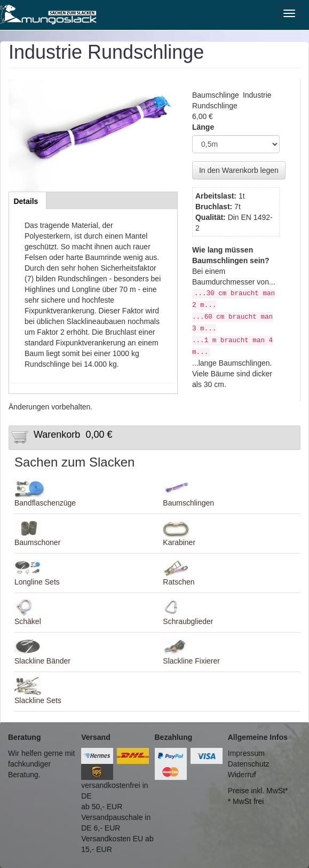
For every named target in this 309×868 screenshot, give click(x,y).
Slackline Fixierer (191, 661)
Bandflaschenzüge (45, 503)
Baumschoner (37, 542)
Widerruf (242, 775)
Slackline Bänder (42, 661)
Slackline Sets (38, 700)
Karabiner (179, 542)
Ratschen (179, 582)
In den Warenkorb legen (239, 170)
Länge (203, 127)
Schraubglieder (188, 621)
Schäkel (28, 621)
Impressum (246, 753)
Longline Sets (37, 582)
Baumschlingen (188, 503)
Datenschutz (249, 764)
